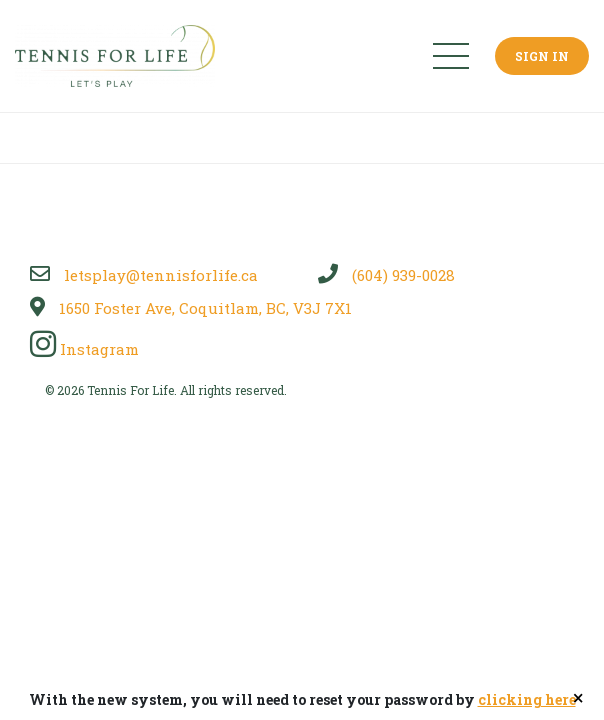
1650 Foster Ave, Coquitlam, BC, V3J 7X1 (191, 308)
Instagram (84, 349)
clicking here (527, 699)
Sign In (542, 56)
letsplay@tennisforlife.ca (144, 275)
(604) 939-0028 (386, 275)
